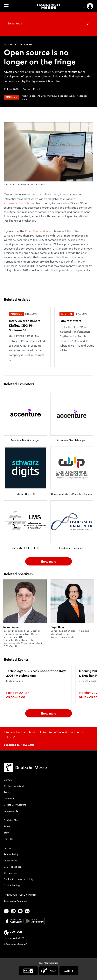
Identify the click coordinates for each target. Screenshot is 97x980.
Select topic (15, 23)
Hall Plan (9, 839)
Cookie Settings (12, 885)
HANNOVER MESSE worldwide (20, 895)
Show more (48, 561)
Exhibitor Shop (12, 820)
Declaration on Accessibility (18, 879)
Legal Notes (10, 861)
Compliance (10, 873)
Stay (6, 833)
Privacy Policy (11, 854)
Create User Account (15, 805)
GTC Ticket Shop (13, 867)
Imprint (8, 848)
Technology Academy (15, 901)
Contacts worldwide (14, 786)
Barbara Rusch (32, 89)
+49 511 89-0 (19, 938)
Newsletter (10, 798)
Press (7, 792)
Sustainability (11, 811)
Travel (7, 826)
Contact (8, 780)
